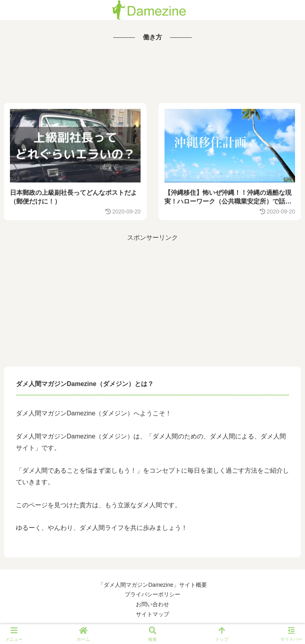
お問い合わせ (152, 604)
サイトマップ (152, 614)
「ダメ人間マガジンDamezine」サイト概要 (152, 585)
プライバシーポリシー (152, 594)
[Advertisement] (152, 73)
